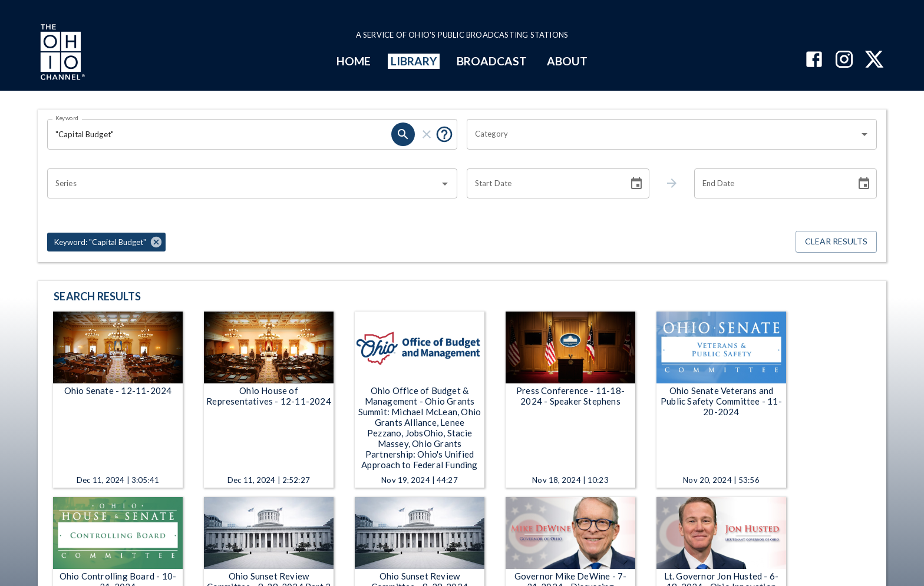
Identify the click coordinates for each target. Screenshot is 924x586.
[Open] (864, 134)
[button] (106, 242)
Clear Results (836, 242)
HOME (354, 61)
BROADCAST (492, 61)
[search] (403, 134)
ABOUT (567, 61)
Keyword (67, 118)
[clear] (427, 134)
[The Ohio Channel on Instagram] (844, 60)
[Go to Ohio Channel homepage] (61, 54)
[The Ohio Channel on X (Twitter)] (874, 60)
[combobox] (663, 134)
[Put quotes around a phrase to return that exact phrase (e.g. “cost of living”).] (444, 134)
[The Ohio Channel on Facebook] (814, 60)
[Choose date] (636, 184)
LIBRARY (414, 61)
